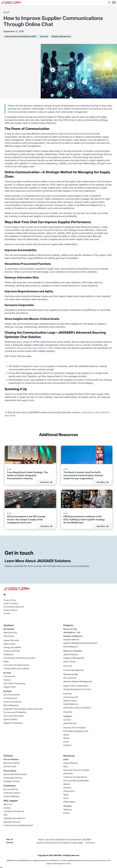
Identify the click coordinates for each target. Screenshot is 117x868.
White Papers (69, 802)
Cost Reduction (11, 698)
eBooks (67, 784)
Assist (66, 742)
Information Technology (14, 683)
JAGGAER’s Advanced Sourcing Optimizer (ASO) (29, 348)
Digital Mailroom (71, 704)
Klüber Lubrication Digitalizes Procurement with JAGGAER (65, 839)
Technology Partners (13, 778)
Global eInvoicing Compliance (77, 708)
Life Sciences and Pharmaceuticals (19, 658)
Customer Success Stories (75, 777)
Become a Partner (12, 763)
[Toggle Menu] (114, 2)
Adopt (66, 735)
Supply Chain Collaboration (76, 686)
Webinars (68, 810)
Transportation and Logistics (17, 668)
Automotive (9, 636)
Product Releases (11, 796)
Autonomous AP (71, 697)
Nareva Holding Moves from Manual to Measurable (60, 843)
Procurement (9, 676)
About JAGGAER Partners (15, 774)
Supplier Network (71, 639)
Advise (66, 738)
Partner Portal (10, 766)
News (66, 795)
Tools (66, 798)
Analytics (67, 745)
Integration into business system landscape (23, 709)
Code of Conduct (11, 604)
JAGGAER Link (70, 723)
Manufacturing (10, 632)
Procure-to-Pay (71, 674)
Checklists (68, 773)
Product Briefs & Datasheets (76, 781)
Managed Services (12, 822)
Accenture (90, 843)
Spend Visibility (11, 719)
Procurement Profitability (15, 712)
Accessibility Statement (14, 607)
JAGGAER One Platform (14, 818)
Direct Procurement (12, 702)
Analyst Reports (70, 763)
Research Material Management (78, 681)
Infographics (69, 791)
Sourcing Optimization (14, 716)
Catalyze (67, 716)
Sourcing (67, 666)
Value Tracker (70, 661)
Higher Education (11, 640)
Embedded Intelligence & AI (76, 731)
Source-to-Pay (70, 629)
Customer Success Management (18, 825)
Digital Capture (70, 701)
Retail (6, 661)
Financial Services (12, 651)
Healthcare (8, 654)
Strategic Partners (12, 781)
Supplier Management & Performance (80, 643)
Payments (68, 712)
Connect (67, 720)
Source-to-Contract (73, 651)
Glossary (67, 788)
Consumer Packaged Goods (16, 665)
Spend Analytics (71, 654)
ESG (6, 815)
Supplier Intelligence (73, 636)
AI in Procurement (12, 695)
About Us (8, 804)
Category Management (74, 658)
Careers (7, 808)
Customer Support (12, 793)
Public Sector (10, 644)
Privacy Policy (10, 600)
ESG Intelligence (11, 705)
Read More (45, 482)
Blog (65, 766)
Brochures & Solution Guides (76, 770)
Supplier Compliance (13, 723)
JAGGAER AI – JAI (72, 632)
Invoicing (67, 694)
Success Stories (11, 789)
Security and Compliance (75, 728)
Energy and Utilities (12, 647)
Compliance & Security (14, 811)
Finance (7, 680)
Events (66, 813)
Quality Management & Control (77, 689)
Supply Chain (10, 687)
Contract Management (73, 670)
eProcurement (70, 678)
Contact (7, 613)
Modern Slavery (10, 610)
